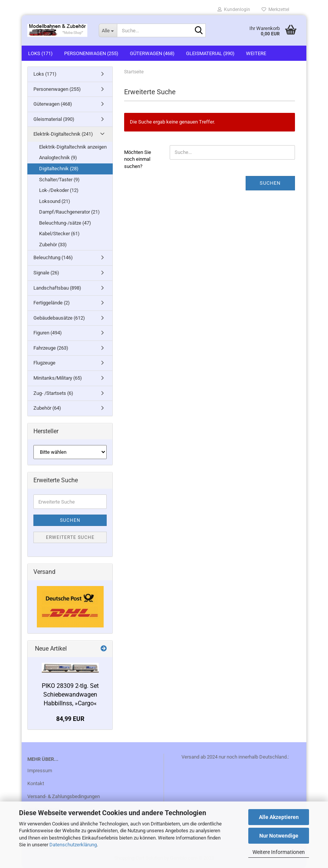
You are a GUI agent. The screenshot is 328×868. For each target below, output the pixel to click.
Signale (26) (46, 273)
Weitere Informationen (279, 852)
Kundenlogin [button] (234, 10)
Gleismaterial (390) (210, 53)
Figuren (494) (48, 333)
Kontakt (36, 783)
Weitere (256, 53)
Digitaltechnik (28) (59, 169)
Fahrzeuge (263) (51, 348)
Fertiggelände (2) (52, 303)
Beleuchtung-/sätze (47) (65, 223)
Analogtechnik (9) (58, 158)
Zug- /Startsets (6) (53, 393)
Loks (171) (40, 53)
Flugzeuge (44, 363)
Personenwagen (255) (91, 53)
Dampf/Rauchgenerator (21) (69, 212)
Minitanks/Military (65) (58, 378)
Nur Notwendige (279, 836)
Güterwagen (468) (152, 53)
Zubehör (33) (53, 245)
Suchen (270, 183)
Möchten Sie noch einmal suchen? (138, 159)
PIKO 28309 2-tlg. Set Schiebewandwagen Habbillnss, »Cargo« (70, 695)
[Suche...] (108, 30)
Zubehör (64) (47, 408)
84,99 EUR (70, 719)
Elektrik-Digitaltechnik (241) (63, 134)
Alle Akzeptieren (279, 817)
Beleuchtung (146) (53, 257)
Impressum (40, 771)
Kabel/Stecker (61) (59, 234)
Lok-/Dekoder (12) (59, 190)
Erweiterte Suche (70, 537)
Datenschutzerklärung (73, 845)
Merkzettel (275, 10)
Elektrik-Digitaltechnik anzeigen (73, 147)
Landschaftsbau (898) (57, 288)
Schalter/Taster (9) (59, 180)
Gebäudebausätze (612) (59, 318)
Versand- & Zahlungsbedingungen (64, 796)
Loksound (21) (55, 201)
